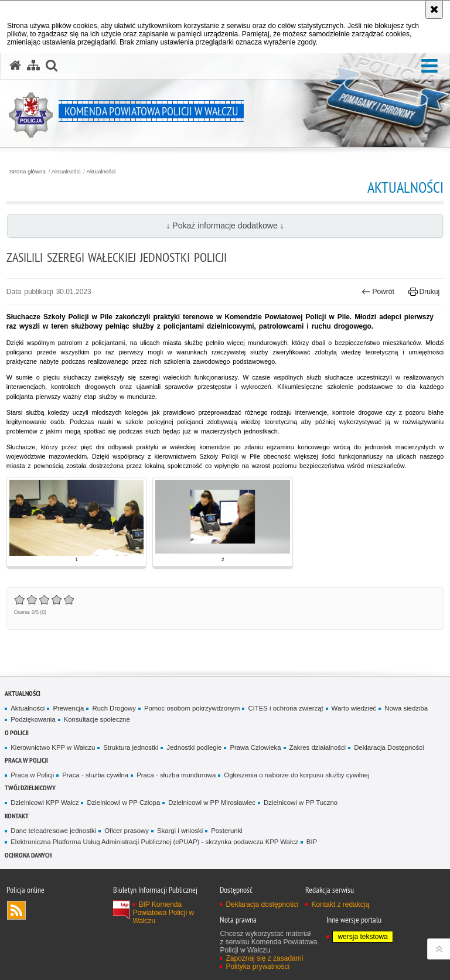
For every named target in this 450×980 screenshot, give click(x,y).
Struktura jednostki (131, 747)
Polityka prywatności (258, 967)
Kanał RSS (16, 910)
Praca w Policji (26, 760)
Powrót (378, 292)
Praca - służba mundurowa (176, 775)
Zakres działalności (318, 747)
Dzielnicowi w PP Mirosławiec (212, 803)
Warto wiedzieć (354, 708)
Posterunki (227, 831)
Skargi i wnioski (180, 831)
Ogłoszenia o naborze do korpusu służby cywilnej (296, 775)
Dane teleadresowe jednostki (53, 831)
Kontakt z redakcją (340, 904)
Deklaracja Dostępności (389, 747)
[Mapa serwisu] (33, 66)
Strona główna (28, 172)
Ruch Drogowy (114, 708)
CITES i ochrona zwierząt (285, 708)
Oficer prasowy (127, 831)
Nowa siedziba (406, 708)
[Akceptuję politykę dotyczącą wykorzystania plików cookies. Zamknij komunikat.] (434, 9)
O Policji (17, 733)
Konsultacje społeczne (97, 719)
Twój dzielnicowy (30, 788)
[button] (429, 66)
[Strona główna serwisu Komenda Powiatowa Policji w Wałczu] (15, 66)
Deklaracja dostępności (262, 904)
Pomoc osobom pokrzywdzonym (192, 708)
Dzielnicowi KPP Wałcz (45, 803)
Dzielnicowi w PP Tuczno (301, 803)
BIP (312, 842)
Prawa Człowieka (255, 747)
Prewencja (68, 708)
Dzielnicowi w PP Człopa (123, 803)
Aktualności (66, 172)
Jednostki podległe (194, 747)
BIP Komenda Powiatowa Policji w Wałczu (163, 913)
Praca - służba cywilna (95, 775)
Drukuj (424, 292)
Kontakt (17, 816)
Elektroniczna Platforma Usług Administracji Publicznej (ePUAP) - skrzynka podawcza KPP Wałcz (154, 842)
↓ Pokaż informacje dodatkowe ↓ (225, 226)
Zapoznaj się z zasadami (264, 958)
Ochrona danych (28, 855)
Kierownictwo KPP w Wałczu (53, 747)
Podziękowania (33, 719)
